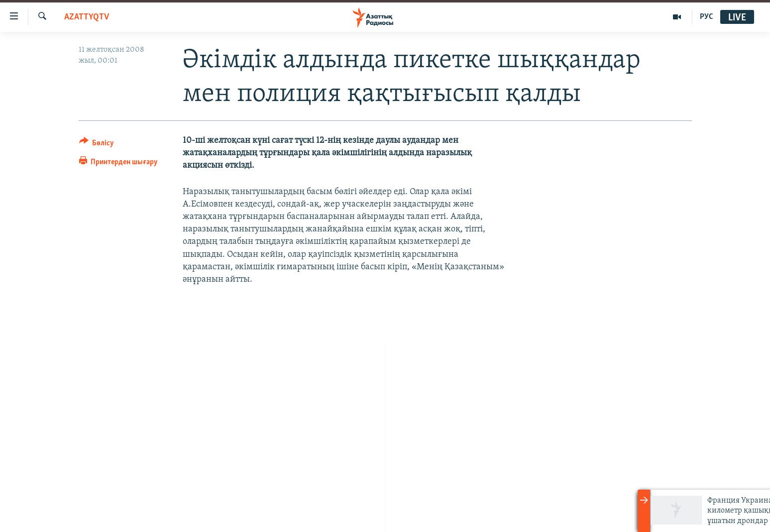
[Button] (97, 145)
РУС (707, 17)
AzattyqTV (87, 17)
